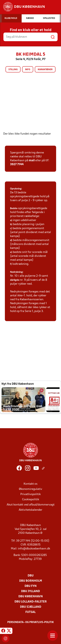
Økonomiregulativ (30, 489)
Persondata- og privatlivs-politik (31, 622)
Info (28, 70)
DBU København (31, 597)
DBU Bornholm (31, 581)
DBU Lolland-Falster (31, 602)
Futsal (30, 612)
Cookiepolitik (31, 500)
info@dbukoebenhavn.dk (34, 549)
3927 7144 (17, 164)
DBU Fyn (31, 586)
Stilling (13, 70)
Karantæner (45, 70)
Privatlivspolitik (30, 494)
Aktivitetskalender (30, 510)
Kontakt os (30, 484)
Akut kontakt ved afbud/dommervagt (31, 505)
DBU (31, 576)
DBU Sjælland (31, 607)
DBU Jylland (30, 591)
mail (32, 161)
